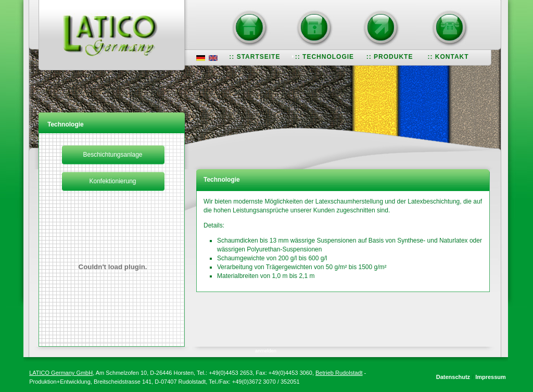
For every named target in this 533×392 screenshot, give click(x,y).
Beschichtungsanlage (112, 155)
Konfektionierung (112, 181)
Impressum (491, 377)
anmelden (266, 351)
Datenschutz (453, 377)
